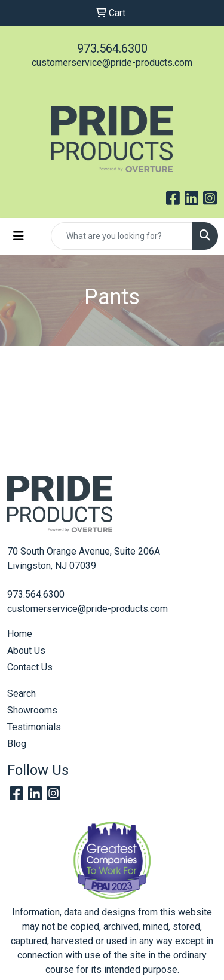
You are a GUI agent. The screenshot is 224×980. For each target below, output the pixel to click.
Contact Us (30, 667)
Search (22, 693)
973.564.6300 (112, 48)
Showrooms (32, 710)
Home (20, 634)
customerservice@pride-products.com (112, 62)
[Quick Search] (122, 236)
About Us (26, 650)
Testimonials (34, 727)
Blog (17, 744)
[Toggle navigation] (19, 236)
